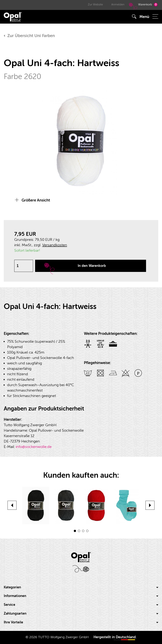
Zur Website (95, 5)
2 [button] (79, 531)
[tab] (81, 587)
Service (81, 605)
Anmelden (118, 5)
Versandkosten (55, 245)
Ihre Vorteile (81, 622)
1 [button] (75, 531)
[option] (81, 141)
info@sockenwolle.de (34, 447)
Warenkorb (143, 6)
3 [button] (83, 531)
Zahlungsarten (81, 614)
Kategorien (81, 587)
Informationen (81, 596)
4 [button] (87, 531)
